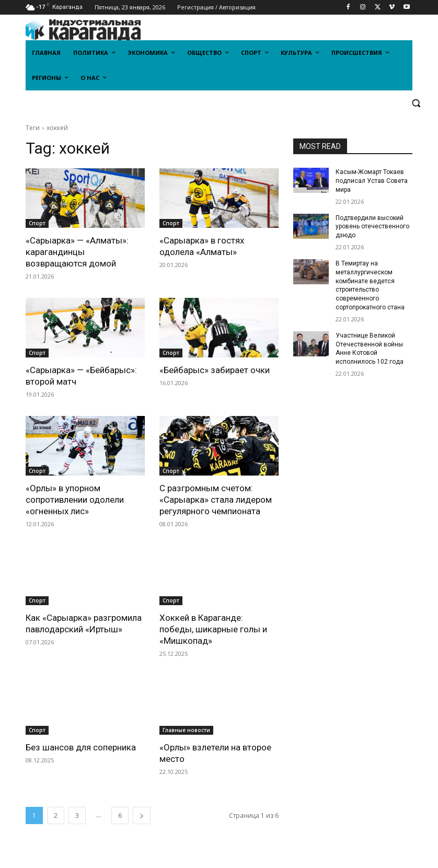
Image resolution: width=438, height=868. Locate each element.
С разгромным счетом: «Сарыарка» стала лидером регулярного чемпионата (216, 500)
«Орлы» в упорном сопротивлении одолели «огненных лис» (75, 500)
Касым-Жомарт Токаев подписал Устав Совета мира (372, 181)
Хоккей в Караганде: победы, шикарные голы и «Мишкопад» (213, 629)
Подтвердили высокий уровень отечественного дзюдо (372, 227)
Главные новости (186, 730)
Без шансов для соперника (81, 747)
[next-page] (142, 815)
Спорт (37, 223)
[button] (416, 103)
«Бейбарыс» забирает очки (215, 370)
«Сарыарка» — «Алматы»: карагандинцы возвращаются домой (77, 252)
